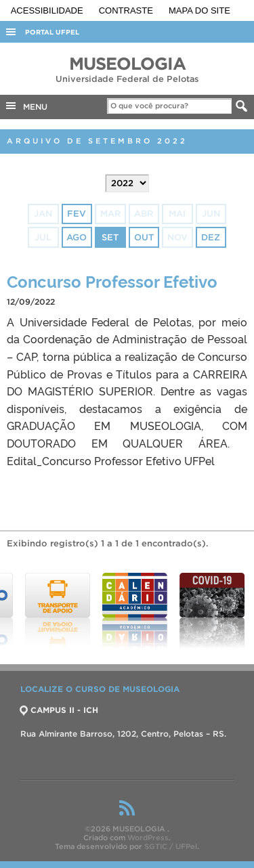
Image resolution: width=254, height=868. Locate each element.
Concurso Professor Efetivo (112, 281)
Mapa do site (199, 10)
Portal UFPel (52, 32)
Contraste (127, 10)
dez (211, 237)
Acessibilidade (48, 10)
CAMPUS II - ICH (59, 710)
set (110, 237)
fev (77, 214)
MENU (26, 106)
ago (77, 237)
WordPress (148, 838)
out (144, 237)
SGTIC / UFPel (171, 846)
